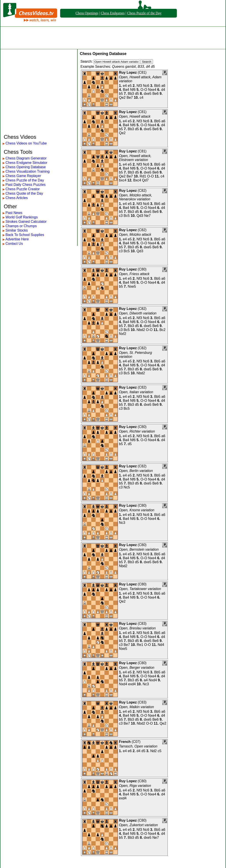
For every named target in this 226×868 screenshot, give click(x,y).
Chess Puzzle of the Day (144, 13)
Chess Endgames (113, 13)
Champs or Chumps (21, 226)
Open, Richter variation (137, 431)
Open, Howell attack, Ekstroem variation (135, 158)
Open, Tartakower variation (140, 589)
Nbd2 (141, 330)
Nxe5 (132, 286)
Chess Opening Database (26, 167)
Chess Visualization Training (28, 171)
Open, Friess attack (134, 274)
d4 (163, 90)
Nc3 (122, 523)
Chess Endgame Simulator (26, 163)
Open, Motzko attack (135, 235)
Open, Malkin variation (136, 707)
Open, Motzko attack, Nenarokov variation (136, 197)
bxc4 (123, 180)
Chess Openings (87, 13)
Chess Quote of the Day (24, 193)
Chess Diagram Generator (26, 158)
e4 (125, 86)
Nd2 (153, 751)
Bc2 (162, 330)
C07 (136, 742)
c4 (141, 98)
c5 (159, 751)
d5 (137, 94)
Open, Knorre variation (137, 510)
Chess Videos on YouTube (26, 143)
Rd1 (143, 176)
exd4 (132, 684)
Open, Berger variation (137, 668)
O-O (144, 90)
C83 (142, 624)
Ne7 (147, 216)
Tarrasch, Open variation (138, 746)
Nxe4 (152, 90)
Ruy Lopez (128, 72)
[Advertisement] (113, 38)
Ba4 (126, 90)
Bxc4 (137, 180)
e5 (130, 86)
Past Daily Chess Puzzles (26, 185)
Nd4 (161, 645)
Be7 (130, 98)
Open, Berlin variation (136, 471)
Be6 (155, 94)
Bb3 (131, 94)
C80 (142, 269)
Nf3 (139, 86)
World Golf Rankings (22, 217)
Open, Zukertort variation (138, 825)
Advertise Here (17, 239)
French (125, 742)
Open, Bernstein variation (139, 549)
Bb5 (157, 86)
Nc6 (146, 86)
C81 (142, 72)
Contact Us (14, 244)
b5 (121, 94)
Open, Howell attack (135, 116)
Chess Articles (17, 198)
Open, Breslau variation (137, 628)
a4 (146, 680)
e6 (130, 751)
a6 (163, 86)
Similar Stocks (17, 230)
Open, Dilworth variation (138, 313)
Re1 (140, 645)
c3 (121, 216)
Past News (14, 213)
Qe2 (122, 98)
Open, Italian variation (136, 392)
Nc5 (127, 487)
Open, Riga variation (135, 786)
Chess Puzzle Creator (23, 189)
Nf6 (133, 90)
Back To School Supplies (25, 235)
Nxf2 (123, 334)
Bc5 (127, 216)
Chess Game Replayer (23, 176)
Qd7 (145, 180)
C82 (142, 191)
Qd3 (140, 216)
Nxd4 (153, 680)
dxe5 (148, 94)
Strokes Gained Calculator (26, 222)
